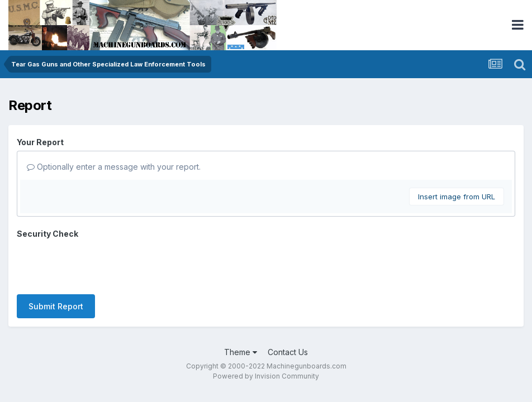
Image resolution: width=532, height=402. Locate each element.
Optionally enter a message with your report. (114, 167)
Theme (241, 352)
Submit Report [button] (56, 306)
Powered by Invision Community (266, 376)
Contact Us (288, 352)
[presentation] (102, 264)
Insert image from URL (457, 197)
